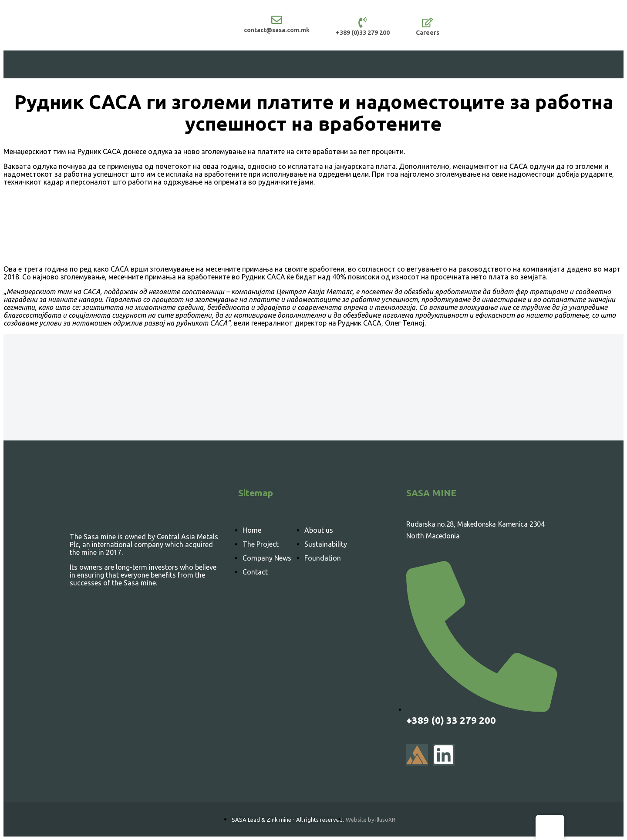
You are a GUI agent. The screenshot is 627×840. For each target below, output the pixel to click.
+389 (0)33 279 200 (363, 33)
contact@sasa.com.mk (277, 30)
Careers (428, 33)
